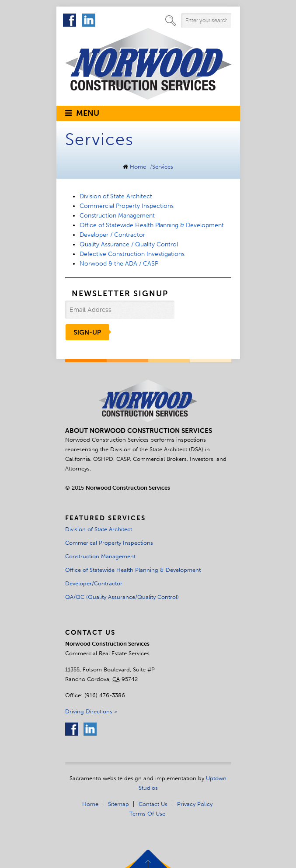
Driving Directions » (91, 711)
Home (138, 167)
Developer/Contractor (94, 583)
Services (163, 167)
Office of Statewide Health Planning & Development (152, 225)
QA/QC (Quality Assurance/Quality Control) (122, 597)
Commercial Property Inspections (127, 206)
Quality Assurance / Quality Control (129, 244)
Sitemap (118, 804)
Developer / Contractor (112, 235)
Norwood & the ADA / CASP (119, 264)
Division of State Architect (116, 196)
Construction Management (117, 216)
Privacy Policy (195, 804)
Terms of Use (147, 813)
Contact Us (153, 804)
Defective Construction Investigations (132, 254)
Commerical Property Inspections (109, 543)
